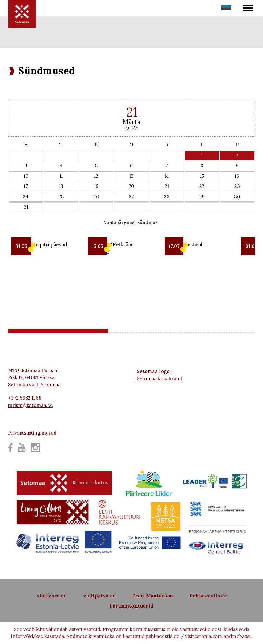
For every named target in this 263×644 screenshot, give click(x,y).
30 (237, 197)
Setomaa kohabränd (159, 379)
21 (167, 186)
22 (202, 186)
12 (96, 176)
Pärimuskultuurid (131, 606)
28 (167, 197)
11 (61, 176)
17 (26, 186)
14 (167, 176)
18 (61, 186)
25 (61, 197)
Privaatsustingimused (32, 433)
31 (26, 207)
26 (96, 197)
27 (131, 197)
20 (131, 186)
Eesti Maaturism (153, 596)
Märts (131, 122)
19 (96, 186)
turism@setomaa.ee (30, 405)
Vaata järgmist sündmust (131, 222)
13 (131, 176)
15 (202, 176)
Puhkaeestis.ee (208, 596)
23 (237, 186)
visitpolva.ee (99, 596)
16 (237, 176)
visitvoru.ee (51, 596)
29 (202, 197)
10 (26, 176)
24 (26, 197)
